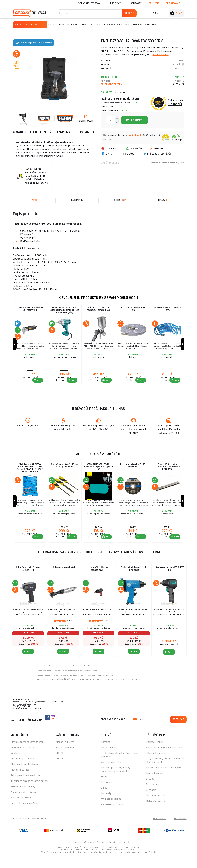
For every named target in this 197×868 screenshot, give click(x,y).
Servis (104, 789)
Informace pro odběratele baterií (29, 793)
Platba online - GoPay (23, 799)
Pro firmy (115, 3)
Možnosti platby (65, 754)
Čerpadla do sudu (156, 808)
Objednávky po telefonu (24, 777)
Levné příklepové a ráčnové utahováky (79, 683)
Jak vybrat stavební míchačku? (164, 780)
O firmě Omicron (156, 765)
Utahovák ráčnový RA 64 (63, 580)
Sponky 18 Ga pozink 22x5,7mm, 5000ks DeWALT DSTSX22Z (167, 473)
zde (128, 854)
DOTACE (61, 765)
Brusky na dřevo (155, 797)
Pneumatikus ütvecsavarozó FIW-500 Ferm (123, 692)
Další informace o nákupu (25, 815)
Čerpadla (151, 802)
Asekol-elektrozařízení (24, 804)
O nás (104, 800)
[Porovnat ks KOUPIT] (22, 387)
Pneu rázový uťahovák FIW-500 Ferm (96, 688)
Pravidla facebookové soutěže (28, 754)
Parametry (77, 200)
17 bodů (175, 104)
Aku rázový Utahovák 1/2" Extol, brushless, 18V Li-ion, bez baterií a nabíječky (64, 310)
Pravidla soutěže (20, 782)
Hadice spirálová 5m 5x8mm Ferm (167, 309)
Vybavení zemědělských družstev (165, 760)
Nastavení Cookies (21, 810)
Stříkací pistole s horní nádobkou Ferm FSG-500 (98, 309)
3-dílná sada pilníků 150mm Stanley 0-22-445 (64, 472)
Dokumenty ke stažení (23, 760)
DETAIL (28, 664)
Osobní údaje (180, 831)
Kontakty (136, 3)
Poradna (106, 754)
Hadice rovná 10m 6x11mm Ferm (133, 309)
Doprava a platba (66, 771)
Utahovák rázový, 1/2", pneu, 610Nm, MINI (28, 581)
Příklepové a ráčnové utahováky (99, 25)
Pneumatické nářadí (68, 25)
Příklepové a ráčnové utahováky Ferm (165, 163)
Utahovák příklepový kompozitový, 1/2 (98, 581)
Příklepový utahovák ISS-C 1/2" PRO (169, 581)
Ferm (182, 60)
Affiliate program (111, 811)
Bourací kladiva (155, 785)
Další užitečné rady (157, 813)
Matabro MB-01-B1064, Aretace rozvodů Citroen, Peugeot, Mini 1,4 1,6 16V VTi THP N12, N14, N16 (30, 475)
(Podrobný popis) (162, 54)
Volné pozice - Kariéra (114, 774)
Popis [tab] (34, 200)
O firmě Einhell (155, 754)
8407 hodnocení (151, 135)
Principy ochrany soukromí (26, 788)
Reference (107, 794)
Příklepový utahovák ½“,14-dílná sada (134, 581)
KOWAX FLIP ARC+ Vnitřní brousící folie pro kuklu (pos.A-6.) (99, 473)
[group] (30, 347)
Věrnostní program (89, 3)
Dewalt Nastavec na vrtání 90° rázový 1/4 (30, 309)
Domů (51, 25)
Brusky (150, 791)
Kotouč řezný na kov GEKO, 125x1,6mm (133, 472)
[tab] (120, 200)
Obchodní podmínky (22, 771)
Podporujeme (109, 760)
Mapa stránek (159, 831)
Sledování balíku (65, 760)
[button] (37, 387)
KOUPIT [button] (39, 387)
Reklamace (17, 765)
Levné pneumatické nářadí (49, 683)
